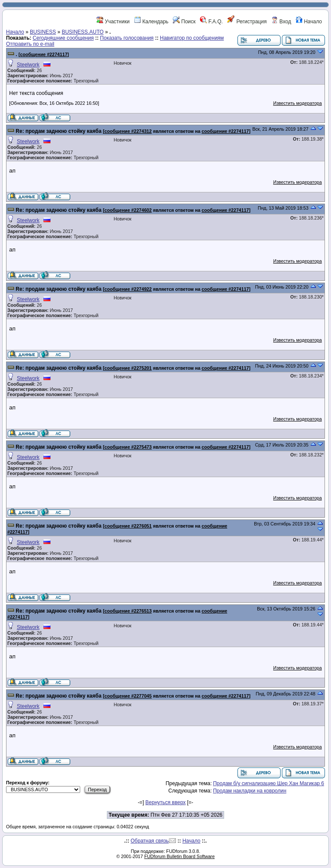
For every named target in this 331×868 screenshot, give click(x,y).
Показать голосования (127, 38)
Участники (113, 22)
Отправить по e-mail (30, 44)
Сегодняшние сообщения (63, 38)
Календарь (151, 22)
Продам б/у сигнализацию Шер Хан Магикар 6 (269, 783)
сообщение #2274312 (128, 131)
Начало (309, 22)
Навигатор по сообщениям (192, 38)
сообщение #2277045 (128, 696)
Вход (281, 22)
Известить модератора (298, 103)
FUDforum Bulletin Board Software (180, 856)
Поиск (184, 22)
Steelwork (28, 65)
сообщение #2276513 (128, 611)
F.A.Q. (211, 22)
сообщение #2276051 (128, 526)
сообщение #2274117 (44, 54)
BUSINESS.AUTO (83, 32)
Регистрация (247, 22)
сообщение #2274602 (128, 210)
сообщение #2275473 (128, 447)
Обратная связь (150, 841)
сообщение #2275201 (128, 368)
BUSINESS (43, 32)
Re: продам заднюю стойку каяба (58, 131)
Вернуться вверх (165, 802)
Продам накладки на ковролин (250, 791)
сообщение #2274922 (128, 289)
